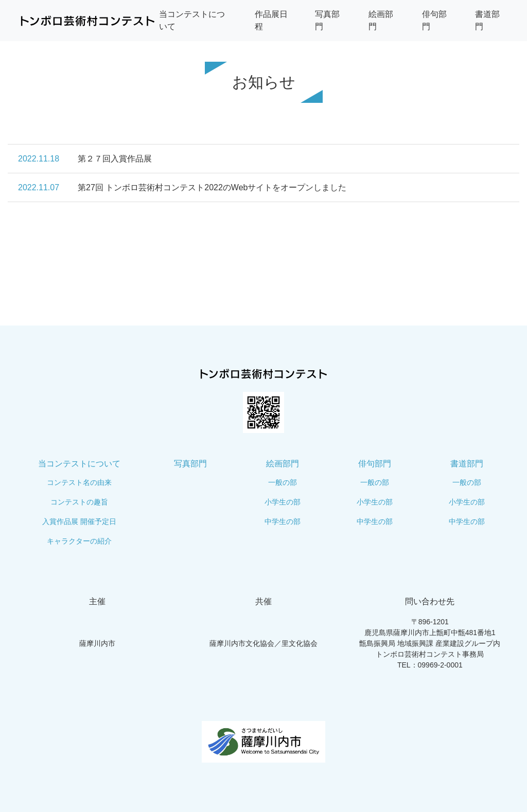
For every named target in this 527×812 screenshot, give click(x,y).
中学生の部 (283, 521)
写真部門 (190, 464)
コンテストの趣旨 (79, 502)
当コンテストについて (79, 464)
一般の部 (283, 482)
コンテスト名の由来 (79, 482)
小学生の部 (283, 502)
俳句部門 (375, 464)
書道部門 (467, 464)
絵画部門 (283, 464)
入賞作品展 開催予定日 (79, 521)
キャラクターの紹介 (79, 541)
